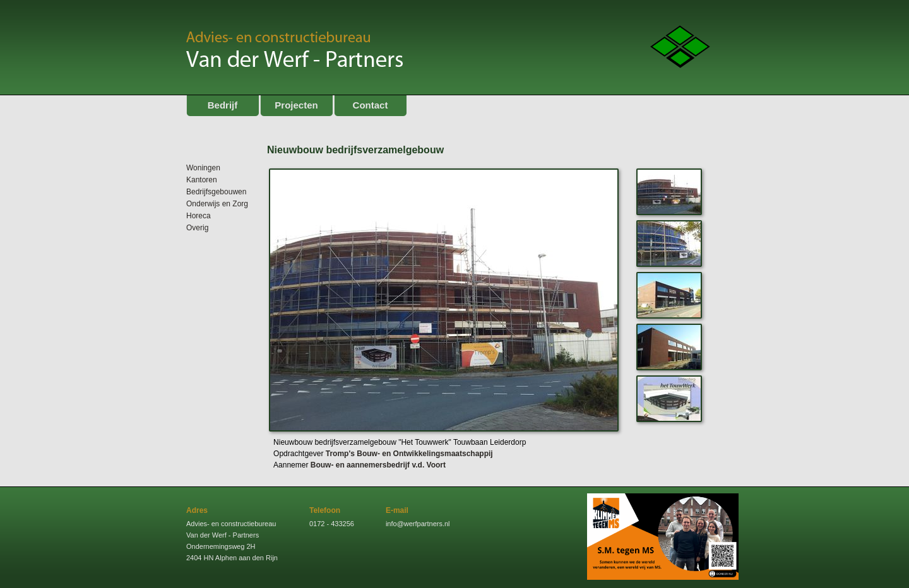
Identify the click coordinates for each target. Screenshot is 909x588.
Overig (197, 228)
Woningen (203, 168)
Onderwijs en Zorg (217, 204)
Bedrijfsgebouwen (216, 192)
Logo (680, 47)
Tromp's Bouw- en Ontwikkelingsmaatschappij (409, 454)
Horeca (199, 216)
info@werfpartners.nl (418, 524)
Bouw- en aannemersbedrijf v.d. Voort (378, 465)
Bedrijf (223, 105)
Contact (371, 105)
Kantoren (202, 180)
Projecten (296, 105)
